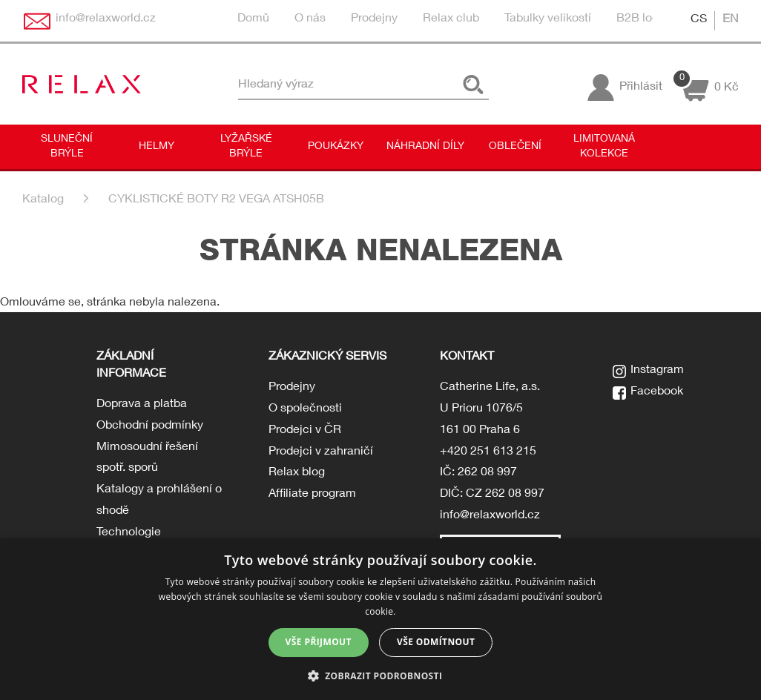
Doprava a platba (142, 405)
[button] (381, 675)
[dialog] (380, 619)
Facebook (657, 392)
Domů (253, 19)
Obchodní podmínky (150, 426)
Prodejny (374, 19)
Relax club (451, 19)
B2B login (642, 19)
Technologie (129, 533)
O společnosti (305, 409)
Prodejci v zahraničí (321, 452)
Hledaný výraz (276, 85)
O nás (310, 19)
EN (731, 20)
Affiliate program (312, 495)
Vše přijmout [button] (319, 642)
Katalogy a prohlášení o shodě (159, 501)
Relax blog (297, 473)
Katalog (43, 200)
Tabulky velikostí (548, 19)
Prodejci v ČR (305, 431)
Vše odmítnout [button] (436, 642)
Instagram (657, 371)
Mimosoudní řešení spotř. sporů (147, 459)
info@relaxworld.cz (490, 516)
